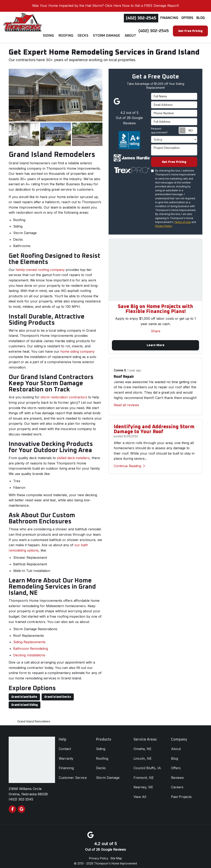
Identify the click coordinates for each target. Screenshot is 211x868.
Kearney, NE (143, 784)
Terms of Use (182, 219)
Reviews (177, 774)
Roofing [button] (69, 31)
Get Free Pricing (190, 31)
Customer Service (73, 774)
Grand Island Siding (25, 702)
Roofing (102, 755)
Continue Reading (129, 464)
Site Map (116, 855)
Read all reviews (126, 403)
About (176, 745)
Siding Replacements (29, 639)
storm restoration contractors (64, 394)
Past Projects (181, 793)
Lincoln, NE (143, 755)
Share (156, 328)
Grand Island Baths (24, 694)
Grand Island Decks (58, 694)
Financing (169, 18)
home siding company (77, 348)
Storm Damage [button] (108, 31)
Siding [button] (53, 31)
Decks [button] (86, 31)
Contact (65, 745)
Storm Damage (108, 774)
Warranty (66, 755)
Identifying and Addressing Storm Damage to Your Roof (154, 427)
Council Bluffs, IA (147, 765)
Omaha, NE (142, 745)
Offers (187, 18)
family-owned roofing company (40, 266)
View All (140, 793)
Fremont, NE (144, 774)
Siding (101, 745)
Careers (177, 784)
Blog (201, 18)
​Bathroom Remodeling (31, 645)
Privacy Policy (164, 223)
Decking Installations (29, 652)
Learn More (156, 343)
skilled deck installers (73, 455)
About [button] (131, 31)
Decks (101, 765)
